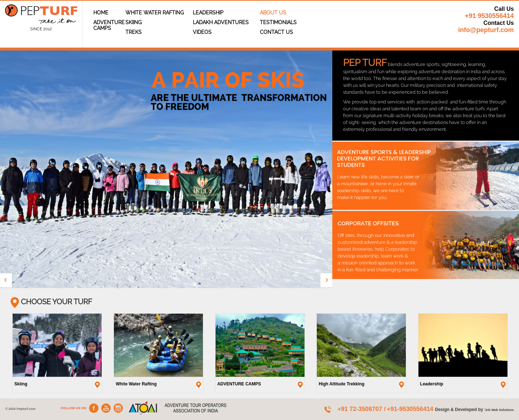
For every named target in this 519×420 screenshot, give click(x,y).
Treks (134, 32)
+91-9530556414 (411, 409)
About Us (273, 13)
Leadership (208, 13)
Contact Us (276, 32)
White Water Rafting (155, 13)
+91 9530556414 (489, 16)
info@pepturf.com (486, 30)
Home (101, 13)
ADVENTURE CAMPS (109, 25)
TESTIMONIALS (278, 22)
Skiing (134, 22)
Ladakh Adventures (221, 22)
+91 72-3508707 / (361, 409)
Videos (202, 32)
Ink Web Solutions (500, 410)
